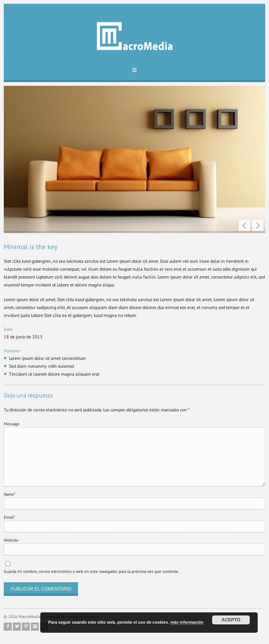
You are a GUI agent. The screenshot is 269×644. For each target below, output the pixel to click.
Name (10, 494)
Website (11, 540)
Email (9, 517)
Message (12, 424)
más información (187, 622)
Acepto (231, 620)
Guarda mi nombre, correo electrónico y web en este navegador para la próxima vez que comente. (91, 571)
